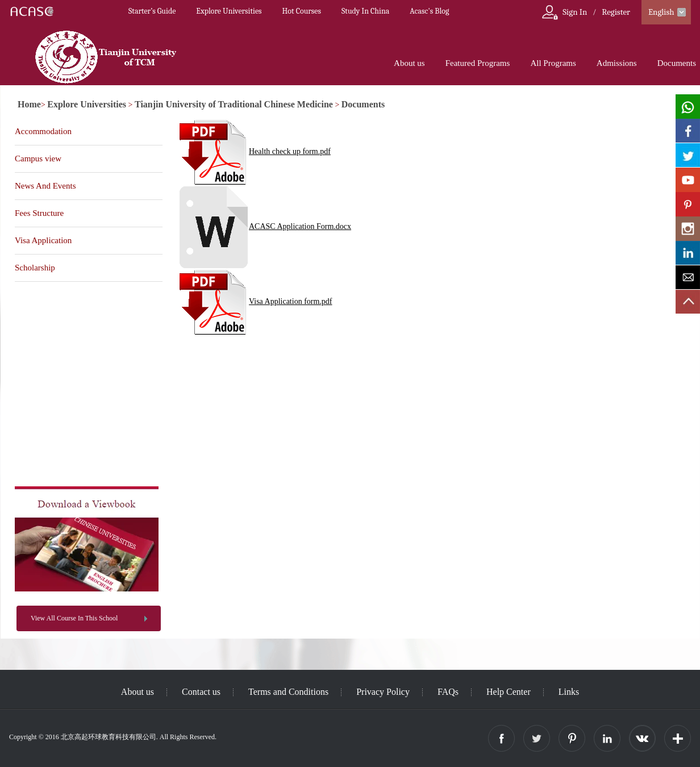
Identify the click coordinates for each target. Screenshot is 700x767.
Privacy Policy (383, 692)
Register (616, 12)
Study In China (365, 11)
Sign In (575, 12)
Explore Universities (229, 11)
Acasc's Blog (429, 11)
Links (569, 692)
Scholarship (35, 268)
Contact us (201, 692)
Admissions (617, 63)
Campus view (38, 159)
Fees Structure (39, 213)
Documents (677, 63)
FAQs (448, 692)
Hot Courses (302, 11)
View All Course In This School (74, 618)
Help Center (509, 692)
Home (29, 104)
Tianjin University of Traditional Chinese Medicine (234, 104)
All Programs (553, 63)
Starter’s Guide (152, 11)
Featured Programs (478, 63)
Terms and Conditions (288, 692)
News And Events (45, 186)
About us (409, 63)
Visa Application (43, 240)
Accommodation (43, 131)
